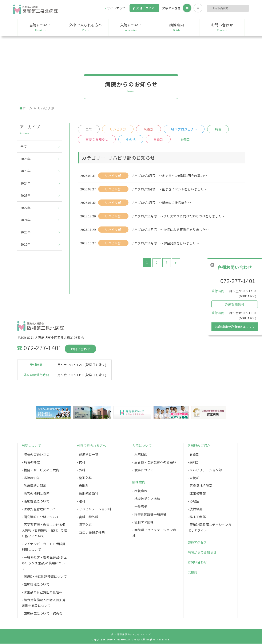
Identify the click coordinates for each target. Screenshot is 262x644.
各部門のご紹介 (199, 446)
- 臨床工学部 (197, 517)
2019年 (26, 244)
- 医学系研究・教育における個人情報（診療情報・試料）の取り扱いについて (44, 531)
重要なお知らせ (97, 140)
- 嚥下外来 (85, 525)
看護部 (159, 140)
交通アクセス (145, 8)
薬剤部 (186, 140)
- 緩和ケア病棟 (143, 522)
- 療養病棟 (140, 491)
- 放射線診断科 (88, 494)
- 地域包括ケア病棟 (146, 499)
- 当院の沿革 (31, 478)
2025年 (26, 171)
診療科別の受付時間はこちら (235, 327)
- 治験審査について (36, 502)
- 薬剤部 (194, 463)
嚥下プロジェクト (184, 129)
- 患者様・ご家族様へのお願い (154, 463)
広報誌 (192, 572)
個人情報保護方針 (122, 635)
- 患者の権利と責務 (36, 494)
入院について (131, 27)
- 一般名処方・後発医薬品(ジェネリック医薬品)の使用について (44, 563)
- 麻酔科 (83, 486)
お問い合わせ (222, 27)
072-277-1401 (238, 281)
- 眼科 (81, 502)
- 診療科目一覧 (88, 455)
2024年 (26, 183)
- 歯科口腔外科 (88, 517)
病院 (219, 129)
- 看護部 (194, 455)
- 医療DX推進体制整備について (44, 577)
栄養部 (149, 129)
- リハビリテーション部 (205, 470)
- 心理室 (194, 502)
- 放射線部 (195, 509)
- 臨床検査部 (197, 494)
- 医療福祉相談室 (200, 486)
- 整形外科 (85, 478)
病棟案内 (177, 27)
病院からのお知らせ (202, 553)
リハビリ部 (118, 129)
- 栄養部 (194, 478)
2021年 (26, 220)
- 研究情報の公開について (40, 517)
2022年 (26, 208)
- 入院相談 (140, 455)
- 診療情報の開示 (34, 486)
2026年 (26, 159)
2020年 (26, 232)
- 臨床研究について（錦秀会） (44, 614)
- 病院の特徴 (31, 463)
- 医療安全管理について (39, 509)
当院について (40, 27)
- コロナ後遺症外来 (91, 533)
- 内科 (81, 463)
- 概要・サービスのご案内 (40, 470)
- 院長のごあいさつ (36, 455)
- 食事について (143, 470)
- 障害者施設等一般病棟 (149, 515)
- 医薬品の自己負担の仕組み (42, 592)
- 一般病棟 (140, 507)
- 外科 (81, 470)
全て (89, 129)
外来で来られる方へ (86, 27)
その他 (131, 140)
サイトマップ (116, 8)
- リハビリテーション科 (94, 509)
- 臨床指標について (36, 585)
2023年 (26, 195)
